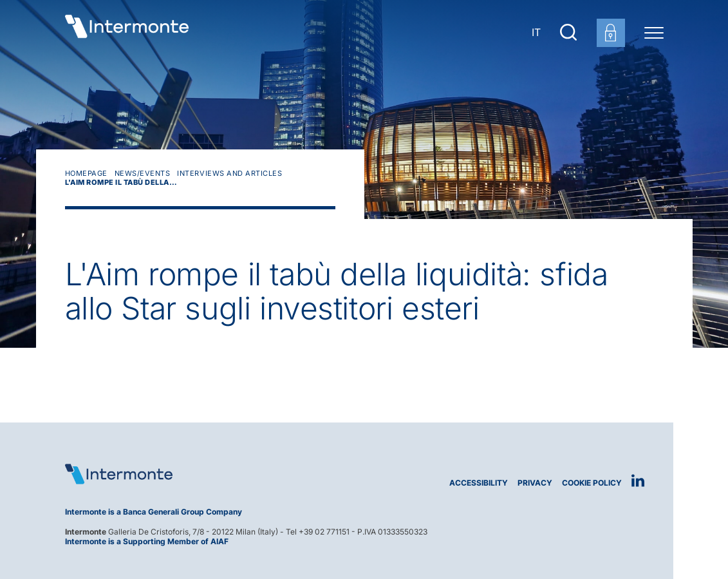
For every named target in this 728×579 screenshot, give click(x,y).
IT (536, 32)
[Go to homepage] (127, 32)
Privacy (535, 483)
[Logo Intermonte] (210, 474)
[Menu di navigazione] (654, 32)
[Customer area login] (611, 33)
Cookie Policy (592, 483)
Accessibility (479, 483)
